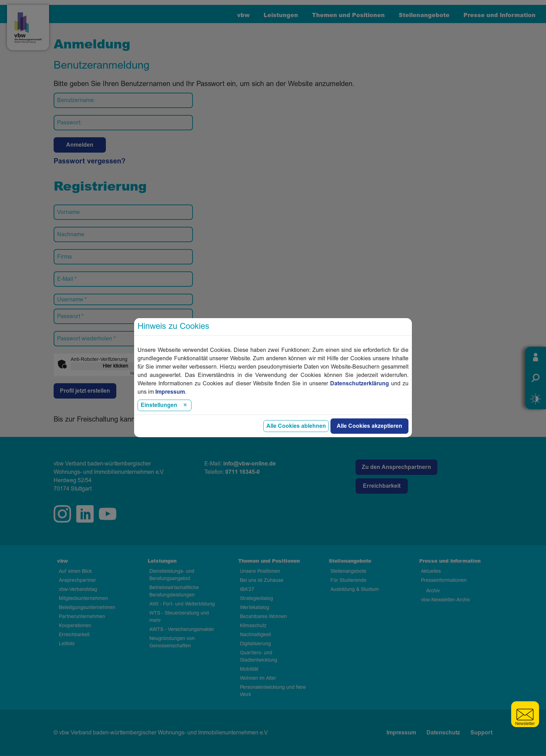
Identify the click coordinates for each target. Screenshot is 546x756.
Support (481, 733)
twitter (108, 514)
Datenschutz (443, 733)
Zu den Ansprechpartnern (396, 467)
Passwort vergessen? (89, 161)
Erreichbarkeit (382, 486)
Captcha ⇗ (145, 374)
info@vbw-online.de (249, 464)
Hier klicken (115, 366)
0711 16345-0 (243, 472)
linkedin (85, 514)
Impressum (401, 733)
